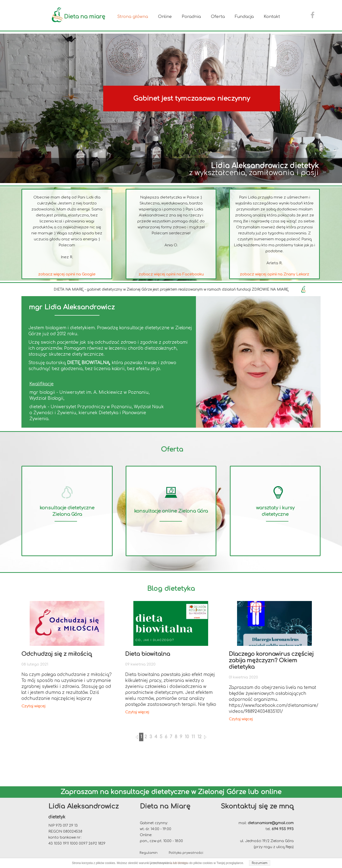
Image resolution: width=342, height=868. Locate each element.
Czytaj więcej (33, 706)
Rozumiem (260, 863)
